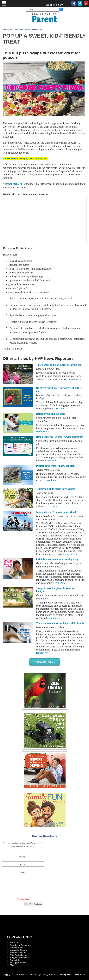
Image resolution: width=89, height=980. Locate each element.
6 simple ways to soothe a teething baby (57, 559)
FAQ (12, 965)
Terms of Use (80, 975)
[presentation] (23, 891)
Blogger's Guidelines (19, 958)
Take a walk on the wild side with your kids (59, 365)
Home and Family (22, 30)
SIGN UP (60, 5)
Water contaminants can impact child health (60, 623)
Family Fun (37, 30)
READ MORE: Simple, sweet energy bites (25, 159)
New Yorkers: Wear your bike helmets (57, 512)
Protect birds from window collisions (56, 466)
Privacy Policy (66, 975)
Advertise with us (18, 953)
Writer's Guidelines (19, 955)
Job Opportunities (18, 963)
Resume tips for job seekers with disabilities (60, 437)
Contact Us (15, 960)
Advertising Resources (20, 945)
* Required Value (22, 899)
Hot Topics (7, 30)
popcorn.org (15, 184)
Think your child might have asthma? (56, 489)
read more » (75, 379)
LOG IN (49, 5)
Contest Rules (16, 948)
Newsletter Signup (18, 950)
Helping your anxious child (51, 414)
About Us (14, 943)
